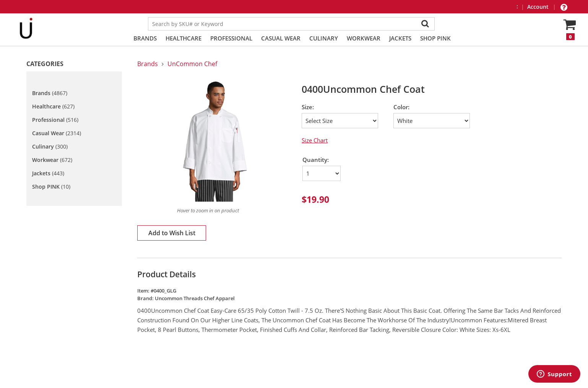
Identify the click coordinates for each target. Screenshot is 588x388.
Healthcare (184, 38)
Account (539, 7)
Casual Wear (281, 38)
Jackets (400, 38)
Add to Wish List (172, 233)
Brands (145, 38)
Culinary (324, 38)
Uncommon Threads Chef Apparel (195, 298)
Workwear (364, 38)
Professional (231, 38)
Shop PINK (435, 38)
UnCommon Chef (192, 64)
